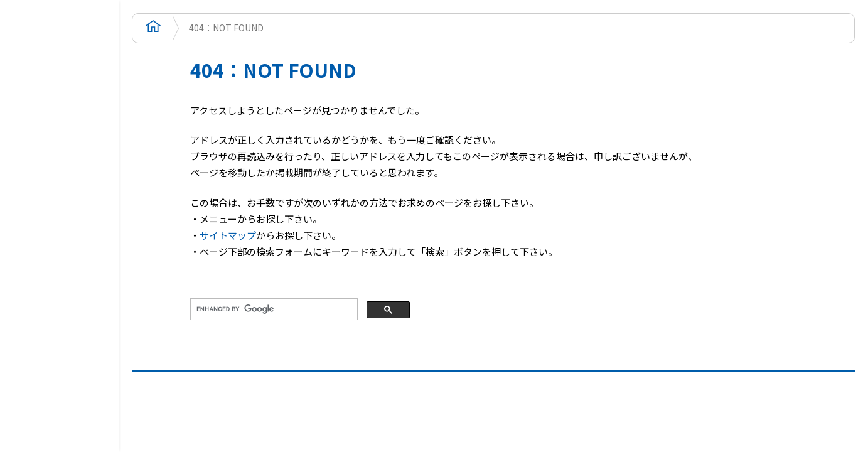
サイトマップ (228, 235)
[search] (273, 309)
